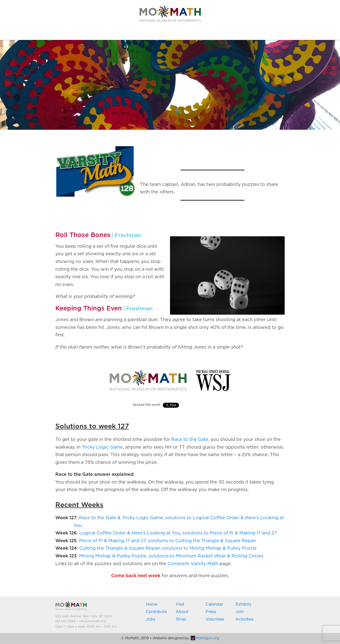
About (182, 612)
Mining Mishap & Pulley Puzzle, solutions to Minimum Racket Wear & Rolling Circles (171, 556)
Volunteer (215, 619)
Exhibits (243, 604)
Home (152, 604)
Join (240, 612)
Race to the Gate (190, 440)
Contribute (156, 612)
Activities (245, 619)
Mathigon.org (205, 638)
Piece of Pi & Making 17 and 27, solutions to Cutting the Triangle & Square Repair (168, 541)
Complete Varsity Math (193, 564)
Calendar (214, 604)
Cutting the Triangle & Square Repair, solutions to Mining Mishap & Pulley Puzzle (168, 548)
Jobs (151, 619)
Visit (180, 604)
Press (211, 612)
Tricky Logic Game (102, 447)
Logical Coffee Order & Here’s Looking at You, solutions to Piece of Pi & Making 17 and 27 (178, 533)
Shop (181, 619)
